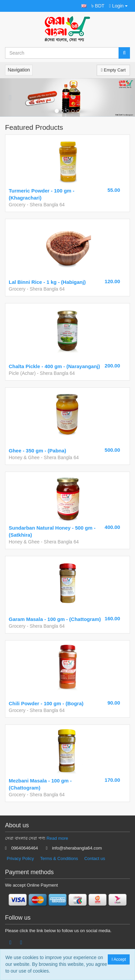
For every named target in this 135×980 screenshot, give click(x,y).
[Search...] (62, 53)
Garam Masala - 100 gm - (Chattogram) (55, 619)
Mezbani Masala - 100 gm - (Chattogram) (40, 784)
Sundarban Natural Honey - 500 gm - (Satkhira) (52, 531)
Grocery (17, 205)
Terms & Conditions (59, 858)
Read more (57, 838)
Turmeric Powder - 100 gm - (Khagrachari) (42, 194)
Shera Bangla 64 (47, 205)
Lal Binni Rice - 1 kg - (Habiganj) (47, 282)
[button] (84, 6)
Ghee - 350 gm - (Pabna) (37, 451)
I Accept (119, 959)
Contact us (95, 858)
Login (118, 6)
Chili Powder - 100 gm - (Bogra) (46, 703)
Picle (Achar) (22, 373)
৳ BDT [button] (98, 6)
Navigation (19, 70)
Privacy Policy (20, 858)
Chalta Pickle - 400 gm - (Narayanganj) (54, 366)
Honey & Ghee (24, 457)
